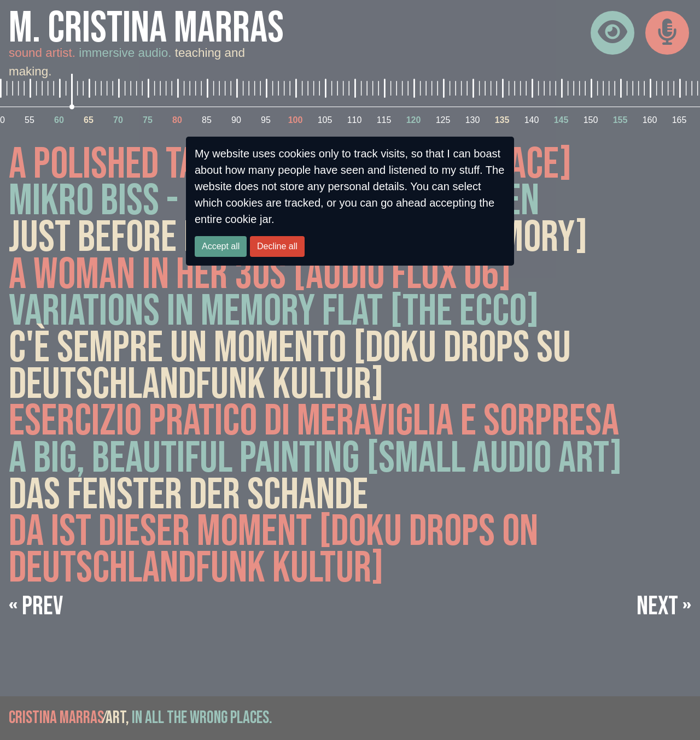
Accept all (221, 246)
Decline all (277, 246)
